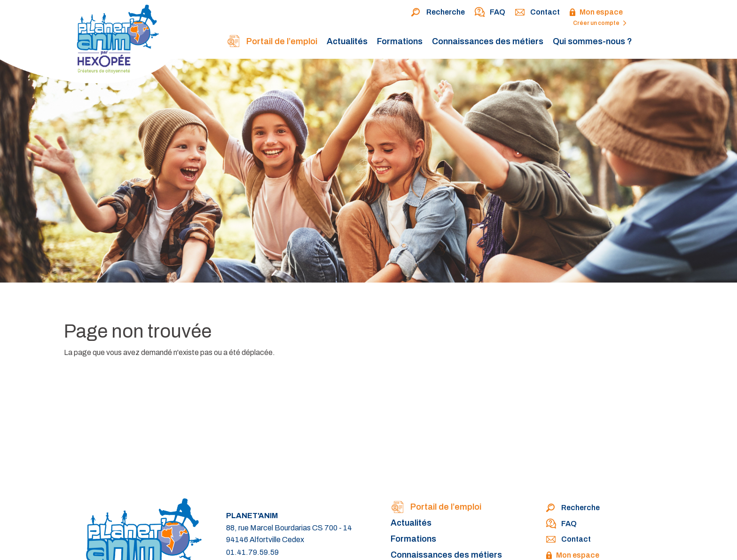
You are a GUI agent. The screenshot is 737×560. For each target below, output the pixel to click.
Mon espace (596, 13)
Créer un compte (600, 23)
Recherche (438, 13)
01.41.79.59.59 (252, 552)
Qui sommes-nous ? (592, 41)
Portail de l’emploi (272, 42)
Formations (400, 41)
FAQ (490, 13)
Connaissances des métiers (488, 41)
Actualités (347, 41)
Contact (537, 13)
